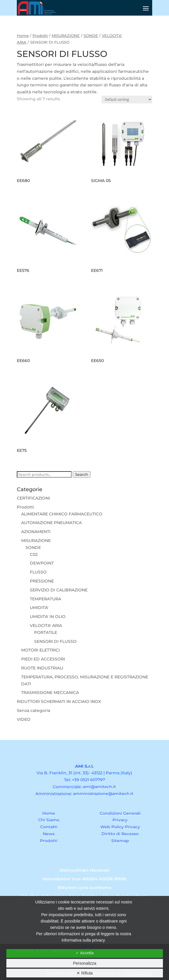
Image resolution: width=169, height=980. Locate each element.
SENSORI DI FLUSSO (55, 641)
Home (23, 36)
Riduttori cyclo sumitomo (84, 888)
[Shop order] (127, 100)
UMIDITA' (39, 608)
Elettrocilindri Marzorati (84, 871)
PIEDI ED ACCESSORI (43, 659)
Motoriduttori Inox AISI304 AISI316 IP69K (84, 879)
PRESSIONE (42, 581)
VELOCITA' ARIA (46, 626)
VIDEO (24, 719)
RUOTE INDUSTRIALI (42, 668)
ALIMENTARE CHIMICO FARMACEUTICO (62, 514)
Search (82, 474)
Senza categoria (33, 710)
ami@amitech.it (99, 787)
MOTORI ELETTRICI (40, 650)
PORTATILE (46, 632)
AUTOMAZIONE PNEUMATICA (51, 523)
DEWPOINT (42, 563)
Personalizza (85, 963)
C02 (34, 554)
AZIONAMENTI (36, 532)
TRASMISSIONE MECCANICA (50, 693)
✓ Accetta (85, 953)
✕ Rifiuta (85, 973)
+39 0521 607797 (88, 780)
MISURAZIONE (66, 36)
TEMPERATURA (46, 599)
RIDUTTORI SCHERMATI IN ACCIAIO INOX (59, 701)
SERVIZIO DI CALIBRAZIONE (59, 590)
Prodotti (40, 36)
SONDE (91, 36)
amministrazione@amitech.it (103, 794)
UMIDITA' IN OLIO (48, 617)
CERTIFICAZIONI (33, 498)
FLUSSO (38, 572)
